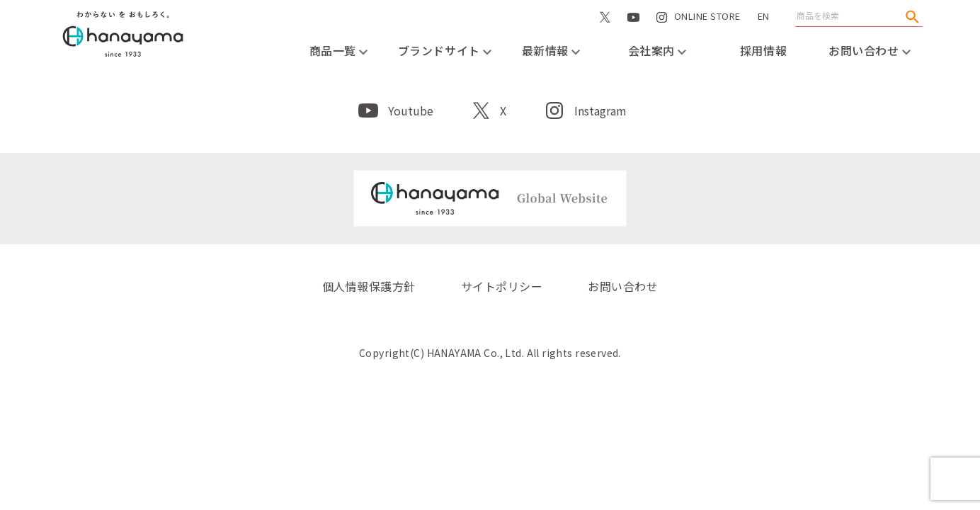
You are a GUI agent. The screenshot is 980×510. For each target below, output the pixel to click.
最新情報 (551, 50)
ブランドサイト (445, 50)
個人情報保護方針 (369, 286)
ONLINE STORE (707, 31)
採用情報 (763, 50)
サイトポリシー (502, 286)
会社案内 (657, 50)
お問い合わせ (870, 50)
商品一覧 (339, 50)
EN (764, 16)
